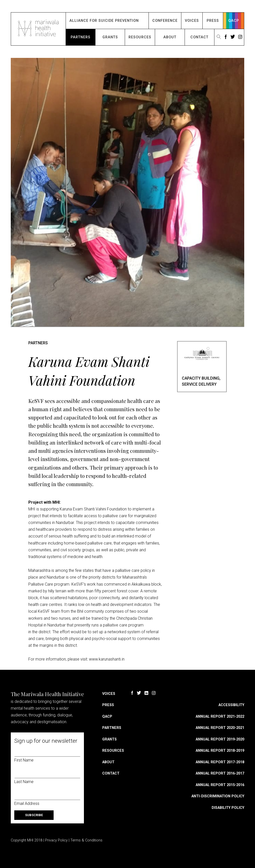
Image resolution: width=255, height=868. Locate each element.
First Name (24, 760)
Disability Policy (228, 808)
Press (213, 21)
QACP (234, 21)
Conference (165, 21)
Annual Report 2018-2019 (220, 751)
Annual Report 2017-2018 (220, 762)
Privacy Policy (56, 840)
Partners (81, 37)
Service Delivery (199, 384)
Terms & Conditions (86, 840)
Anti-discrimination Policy (218, 796)
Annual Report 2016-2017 (220, 773)
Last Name (24, 782)
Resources (140, 37)
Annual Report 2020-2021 (220, 728)
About (170, 37)
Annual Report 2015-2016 (220, 785)
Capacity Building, (201, 378)
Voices (192, 21)
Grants (110, 37)
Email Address (27, 803)
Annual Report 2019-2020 (220, 739)
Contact (199, 37)
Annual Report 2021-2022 (220, 717)
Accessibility (231, 705)
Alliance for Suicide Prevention (104, 21)
